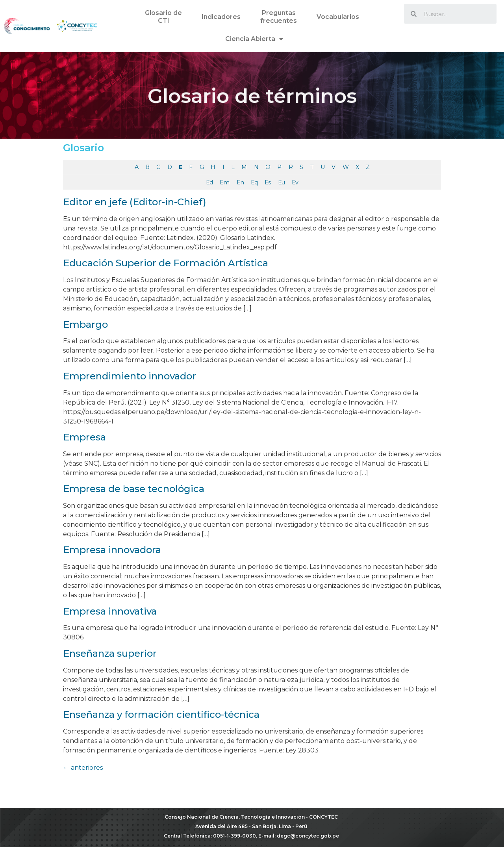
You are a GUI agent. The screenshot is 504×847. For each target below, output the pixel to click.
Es (268, 182)
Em (224, 182)
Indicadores (221, 17)
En (240, 182)
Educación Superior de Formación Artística (166, 263)
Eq (254, 182)
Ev (295, 182)
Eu (281, 182)
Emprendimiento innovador (130, 376)
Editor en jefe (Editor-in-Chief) (135, 202)
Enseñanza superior (110, 653)
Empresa (84, 437)
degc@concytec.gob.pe (308, 836)
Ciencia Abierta (254, 39)
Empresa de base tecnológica (134, 489)
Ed (209, 182)
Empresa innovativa (110, 611)
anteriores (83, 768)
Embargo (85, 324)
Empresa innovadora (112, 550)
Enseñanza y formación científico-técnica (161, 714)
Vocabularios (338, 17)
